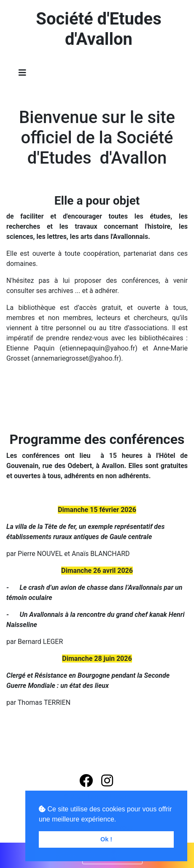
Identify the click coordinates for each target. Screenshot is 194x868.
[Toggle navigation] (22, 73)
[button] (87, 781)
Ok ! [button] (106, 839)
